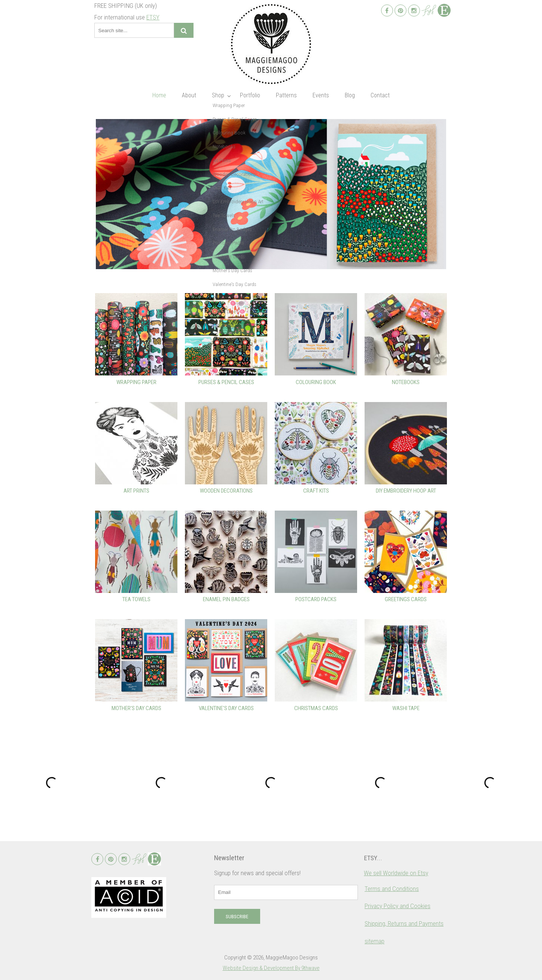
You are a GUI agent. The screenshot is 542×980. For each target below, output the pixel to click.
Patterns (286, 95)
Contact (380, 95)
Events (321, 95)
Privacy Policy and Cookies (398, 906)
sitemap (374, 941)
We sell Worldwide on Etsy (396, 873)
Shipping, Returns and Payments (404, 923)
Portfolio (250, 95)
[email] (286, 892)
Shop (218, 95)
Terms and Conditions (392, 889)
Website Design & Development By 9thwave (271, 968)
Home (159, 95)
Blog (350, 95)
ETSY (153, 17)
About (189, 95)
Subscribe (237, 917)
